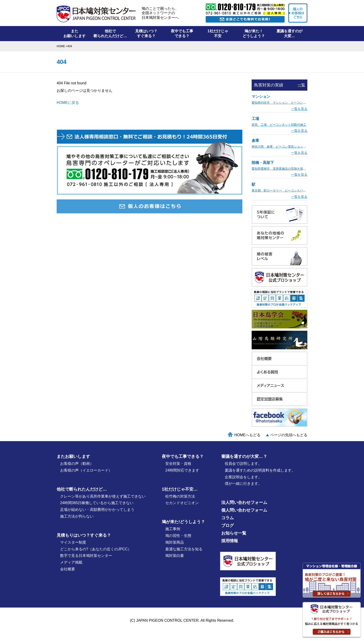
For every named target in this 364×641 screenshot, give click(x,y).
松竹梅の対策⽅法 (180, 496)
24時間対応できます (182, 470)
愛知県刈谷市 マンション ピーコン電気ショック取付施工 (292, 103)
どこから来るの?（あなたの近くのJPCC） (96, 549)
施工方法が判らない (77, 516)
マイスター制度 (73, 542)
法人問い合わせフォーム (244, 502)
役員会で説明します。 (243, 464)
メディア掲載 (71, 562)
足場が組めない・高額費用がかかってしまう (97, 510)
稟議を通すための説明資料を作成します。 (260, 470)
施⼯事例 (173, 529)
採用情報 (230, 541)
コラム (227, 518)
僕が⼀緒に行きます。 (243, 484)
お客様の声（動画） (77, 464)
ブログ (227, 525)
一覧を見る (299, 109)
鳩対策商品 (175, 542)
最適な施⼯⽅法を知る (184, 549)
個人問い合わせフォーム (244, 510)
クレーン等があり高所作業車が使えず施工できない (103, 496)
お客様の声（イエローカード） (86, 470)
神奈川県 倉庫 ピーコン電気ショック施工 (282, 147)
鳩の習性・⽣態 (178, 536)
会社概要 (68, 569)
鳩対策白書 (175, 556)
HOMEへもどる (247, 435)
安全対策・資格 (178, 464)
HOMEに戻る (68, 103)
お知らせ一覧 (234, 533)
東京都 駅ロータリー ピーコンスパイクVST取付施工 (289, 190)
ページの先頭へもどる (289, 435)
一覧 (301, 85)
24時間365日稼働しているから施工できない (97, 503)
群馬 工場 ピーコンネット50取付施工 (279, 125)
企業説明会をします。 (243, 477)
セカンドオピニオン (182, 503)
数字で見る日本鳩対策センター (86, 556)
